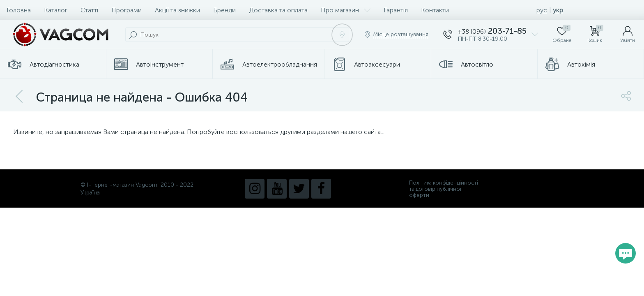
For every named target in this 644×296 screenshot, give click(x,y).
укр (558, 10)
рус (542, 10)
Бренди (224, 10)
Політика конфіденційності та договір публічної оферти (444, 189)
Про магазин (346, 10)
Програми (126, 10)
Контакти (435, 10)
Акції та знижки (177, 10)
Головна (19, 10)
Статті (89, 10)
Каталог (56, 10)
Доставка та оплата (278, 10)
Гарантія (396, 10)
